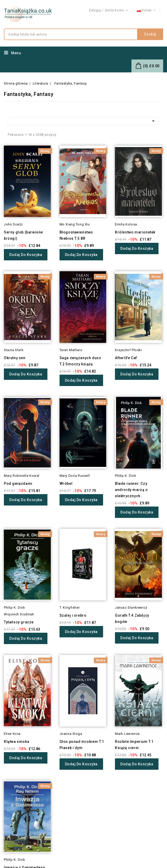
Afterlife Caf (126, 358)
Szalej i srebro (73, 615)
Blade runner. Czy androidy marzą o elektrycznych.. (131, 490)
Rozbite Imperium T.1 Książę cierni (134, 745)
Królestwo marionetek (135, 232)
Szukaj (150, 34)
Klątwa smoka (16, 742)
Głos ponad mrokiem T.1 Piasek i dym (82, 745)
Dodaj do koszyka (26, 255)
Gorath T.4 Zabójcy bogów (132, 618)
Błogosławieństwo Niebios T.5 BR (76, 235)
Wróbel (66, 484)
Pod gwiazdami (18, 484)
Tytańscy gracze (19, 622)
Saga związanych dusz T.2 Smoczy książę (80, 361)
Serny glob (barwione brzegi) (23, 235)
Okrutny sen (15, 358)
